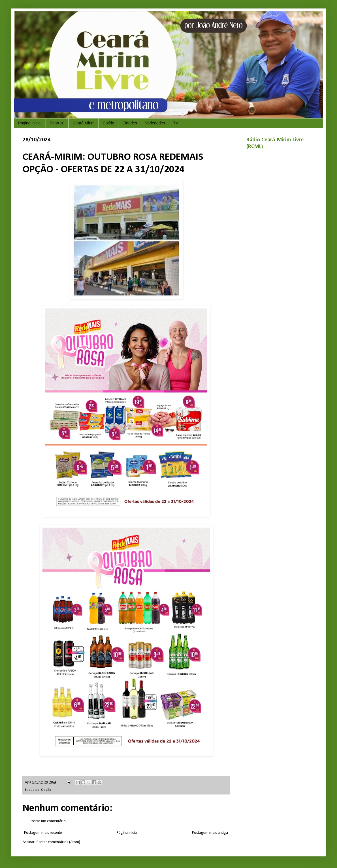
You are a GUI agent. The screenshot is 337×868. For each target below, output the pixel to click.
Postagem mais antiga (210, 833)
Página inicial (30, 123)
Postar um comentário (48, 821)
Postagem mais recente (43, 833)
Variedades (155, 123)
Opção (46, 790)
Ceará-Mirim (84, 123)
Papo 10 (57, 123)
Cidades (130, 123)
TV (176, 123)
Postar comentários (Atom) (58, 842)
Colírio (108, 123)
